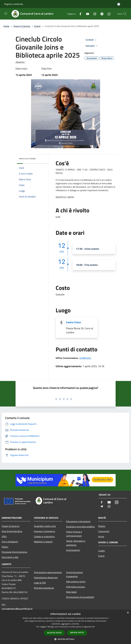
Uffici (4, 536)
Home (6, 26)
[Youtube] (86, 14)
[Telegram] (101, 14)
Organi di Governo (11, 526)
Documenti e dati (10, 557)
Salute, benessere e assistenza (76, 543)
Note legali (71, 592)
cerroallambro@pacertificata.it (17, 609)
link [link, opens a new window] (93, 627)
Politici (5, 547)
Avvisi (101, 536)
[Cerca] (125, 14)
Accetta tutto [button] (54, 633)
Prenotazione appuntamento (48, 572)
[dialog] (65, 627)
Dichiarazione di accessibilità (80, 597)
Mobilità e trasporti (43, 542)
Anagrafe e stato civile (45, 526)
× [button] (128, 613)
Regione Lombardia (14, 4)
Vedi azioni (92, 46)
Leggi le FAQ (40, 583)
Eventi (37, 26)
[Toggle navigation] (6, 13)
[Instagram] (94, 14)
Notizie (102, 526)
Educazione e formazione (78, 521)
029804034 (85, 358)
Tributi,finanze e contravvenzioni (74, 534)
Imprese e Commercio (44, 531)
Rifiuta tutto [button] (77, 633)
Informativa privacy (76, 587)
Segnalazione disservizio (46, 578)
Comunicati (104, 531)
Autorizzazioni (73, 550)
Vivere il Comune (22, 26)
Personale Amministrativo (14, 552)
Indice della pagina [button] (27, 159)
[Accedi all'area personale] (119, 4)
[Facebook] (79, 14)
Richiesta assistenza (44, 588)
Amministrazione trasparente (74, 574)
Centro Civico (73, 322)
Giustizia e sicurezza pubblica (80, 527)
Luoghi (102, 551)
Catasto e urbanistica (44, 536)
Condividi (91, 40)
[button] (66, 639)
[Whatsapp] (108, 14)
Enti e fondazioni (10, 542)
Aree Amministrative (12, 531)
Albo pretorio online (76, 582)
